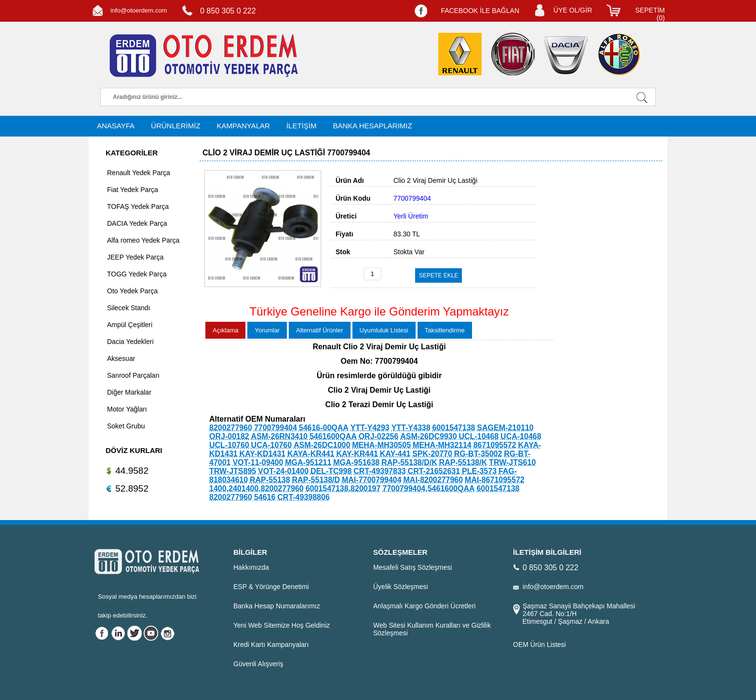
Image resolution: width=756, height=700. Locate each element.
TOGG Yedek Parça (137, 274)
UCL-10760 (229, 445)
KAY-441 (395, 454)
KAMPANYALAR (243, 126)
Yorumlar (267, 330)
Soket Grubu (126, 426)
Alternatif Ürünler (320, 330)
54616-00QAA (324, 428)
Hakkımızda (251, 567)
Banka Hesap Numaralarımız (277, 606)
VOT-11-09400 (258, 462)
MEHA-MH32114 (442, 445)
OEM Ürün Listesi (540, 645)
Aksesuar (121, 358)
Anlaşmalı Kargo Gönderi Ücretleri (424, 606)
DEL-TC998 (331, 471)
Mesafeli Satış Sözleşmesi (412, 567)
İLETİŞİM (302, 126)
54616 (265, 497)
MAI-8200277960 (433, 480)
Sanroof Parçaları (133, 375)
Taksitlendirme (445, 330)
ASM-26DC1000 (322, 445)
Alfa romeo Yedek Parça (143, 240)
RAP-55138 (270, 480)
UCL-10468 (479, 436)
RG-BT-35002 (478, 454)
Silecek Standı (129, 308)
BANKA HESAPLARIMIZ (372, 126)
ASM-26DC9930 (428, 436)
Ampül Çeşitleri (130, 325)
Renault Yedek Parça (139, 173)
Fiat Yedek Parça (133, 190)
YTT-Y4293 (370, 428)
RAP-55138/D (316, 480)
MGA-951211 (308, 462)
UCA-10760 (271, 445)
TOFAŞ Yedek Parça (138, 206)
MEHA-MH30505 (381, 445)
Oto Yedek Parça (132, 291)
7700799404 (276, 428)
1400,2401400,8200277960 (256, 488)
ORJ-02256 (379, 436)
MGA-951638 (356, 462)
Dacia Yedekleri (130, 342)
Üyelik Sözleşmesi (401, 587)
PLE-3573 (479, 471)
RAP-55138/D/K (409, 462)
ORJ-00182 (229, 436)
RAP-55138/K (463, 462)
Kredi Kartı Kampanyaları (271, 645)
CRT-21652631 (434, 471)
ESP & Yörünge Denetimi (271, 587)
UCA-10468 (521, 436)
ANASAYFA (116, 126)
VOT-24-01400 (283, 471)
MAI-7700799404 (372, 480)
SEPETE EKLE (439, 275)
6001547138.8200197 (343, 488)
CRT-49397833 (380, 471)
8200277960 (231, 428)
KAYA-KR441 (311, 454)
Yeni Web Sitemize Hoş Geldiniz (282, 625)
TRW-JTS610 (512, 462)
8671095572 (495, 445)
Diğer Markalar (129, 392)
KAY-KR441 (357, 454)
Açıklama (225, 330)
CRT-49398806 (304, 497)
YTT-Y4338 (411, 428)
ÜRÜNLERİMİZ (176, 126)
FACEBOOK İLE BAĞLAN (480, 11)
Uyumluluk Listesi (384, 330)
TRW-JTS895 (233, 471)
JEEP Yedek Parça (135, 257)
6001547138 (453, 428)
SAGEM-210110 (505, 428)
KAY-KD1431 (263, 454)
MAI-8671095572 (495, 480)
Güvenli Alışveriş (258, 664)
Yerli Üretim (411, 216)
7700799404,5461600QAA (428, 488)
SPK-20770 (432, 454)
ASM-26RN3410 (279, 436)
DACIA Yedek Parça (137, 223)
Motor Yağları (127, 409)
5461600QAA (333, 436)
